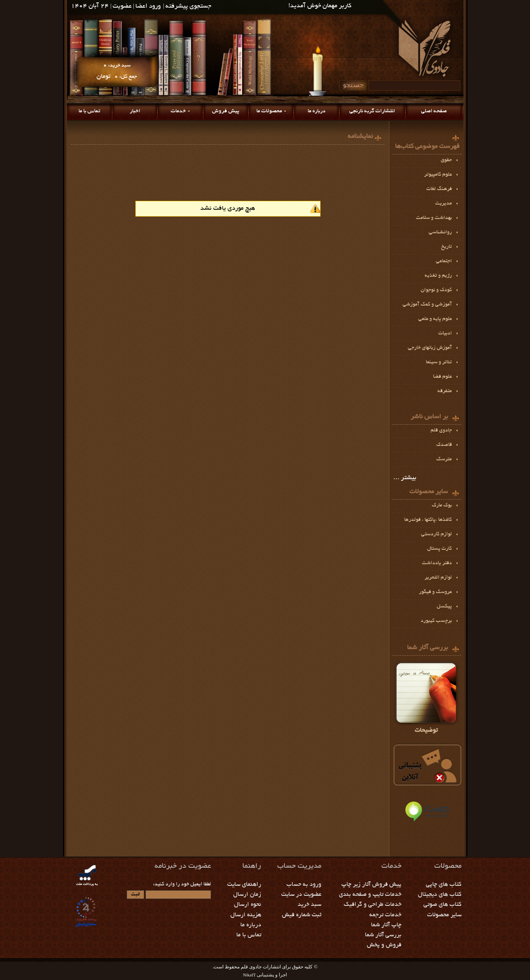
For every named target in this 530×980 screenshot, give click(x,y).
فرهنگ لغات (439, 189)
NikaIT (250, 975)
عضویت (122, 7)
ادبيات (445, 334)
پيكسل (444, 607)
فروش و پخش (384, 945)
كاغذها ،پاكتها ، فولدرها (428, 520)
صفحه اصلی (434, 111)
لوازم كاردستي (436, 535)
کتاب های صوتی (442, 905)
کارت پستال (439, 549)
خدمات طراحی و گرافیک (373, 905)
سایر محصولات (444, 915)
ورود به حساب (304, 885)
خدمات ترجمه (385, 915)
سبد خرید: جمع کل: (117, 71)
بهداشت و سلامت (434, 218)
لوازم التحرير (438, 578)
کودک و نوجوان (436, 290)
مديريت (443, 204)
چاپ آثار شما (386, 925)
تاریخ (446, 247)
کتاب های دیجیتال (440, 895)
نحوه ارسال (248, 905)
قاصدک (444, 445)
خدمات (178, 111)
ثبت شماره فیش (302, 915)
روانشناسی (440, 233)
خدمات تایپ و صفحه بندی (370, 895)
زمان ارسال (247, 895)
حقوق (446, 160)
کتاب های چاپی (444, 885)
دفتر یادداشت (437, 563)
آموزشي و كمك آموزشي (427, 305)
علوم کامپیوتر (438, 175)
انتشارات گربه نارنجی (372, 111)
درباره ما (316, 111)
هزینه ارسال (246, 915)
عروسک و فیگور (435, 592)
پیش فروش (226, 111)
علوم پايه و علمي (435, 319)
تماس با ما (89, 111)
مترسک (444, 460)
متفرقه (445, 391)
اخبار (135, 111)
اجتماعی (444, 261)
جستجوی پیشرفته (188, 7)
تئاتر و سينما (439, 362)
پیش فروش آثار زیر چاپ (371, 885)
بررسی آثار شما (383, 935)
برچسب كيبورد (436, 621)
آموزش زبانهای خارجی (430, 348)
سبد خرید (309, 905)
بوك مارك (442, 506)
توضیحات (426, 697)
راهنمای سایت (244, 885)
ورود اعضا (148, 7)
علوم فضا (442, 377)
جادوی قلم (441, 431)
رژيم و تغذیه (438, 276)
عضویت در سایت (301, 895)
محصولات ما (269, 111)
